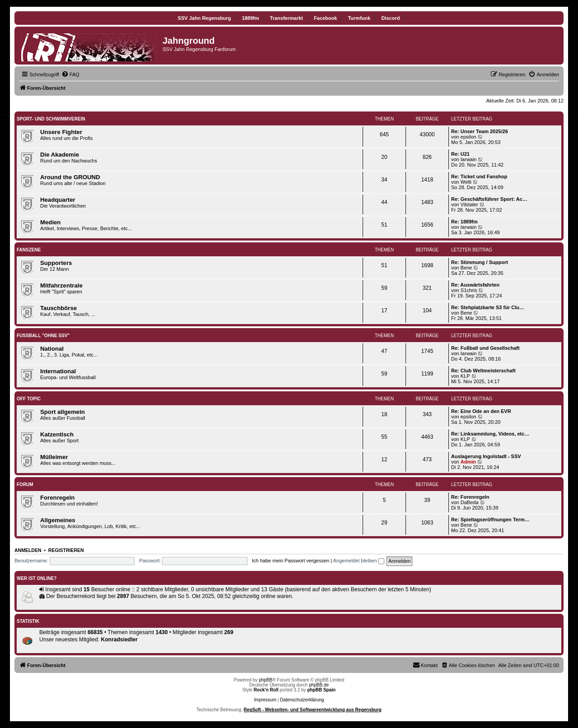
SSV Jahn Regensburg (205, 18)
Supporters (56, 263)
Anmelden (28, 550)
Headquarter (58, 200)
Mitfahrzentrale (61, 285)
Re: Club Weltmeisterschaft (483, 371)
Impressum (265, 700)
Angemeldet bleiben (359, 561)
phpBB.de (319, 685)
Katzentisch (57, 434)
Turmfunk (359, 18)
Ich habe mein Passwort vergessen (291, 561)
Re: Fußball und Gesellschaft (485, 348)
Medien (50, 222)
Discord (390, 18)
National (52, 349)
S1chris (469, 290)
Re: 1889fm (464, 222)
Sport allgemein (63, 412)
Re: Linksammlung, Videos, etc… (490, 434)
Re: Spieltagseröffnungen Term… (490, 519)
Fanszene (29, 250)
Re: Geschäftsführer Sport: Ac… (489, 199)
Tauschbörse (58, 308)
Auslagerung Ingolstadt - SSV (486, 456)
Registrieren (66, 550)
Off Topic (29, 399)
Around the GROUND (70, 177)
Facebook (325, 18)
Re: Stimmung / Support (480, 262)
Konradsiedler (119, 640)
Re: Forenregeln (470, 497)
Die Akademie (60, 155)
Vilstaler (469, 204)
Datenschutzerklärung (302, 700)
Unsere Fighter (61, 132)
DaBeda (470, 502)
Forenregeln (57, 498)
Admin (468, 462)
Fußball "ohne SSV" (43, 336)
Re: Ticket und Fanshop (479, 176)
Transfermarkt (287, 18)
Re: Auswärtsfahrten (475, 285)
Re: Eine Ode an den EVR (481, 411)
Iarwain (468, 159)
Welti (466, 182)
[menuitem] (70, 74)
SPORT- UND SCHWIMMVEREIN (51, 119)
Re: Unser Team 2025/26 (480, 131)
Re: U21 (460, 154)
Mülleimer (54, 457)
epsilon (468, 137)
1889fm (251, 18)
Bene (466, 268)
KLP (465, 376)
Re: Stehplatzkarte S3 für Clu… (488, 307)
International (58, 371)
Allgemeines (58, 520)
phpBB (266, 680)
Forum (25, 485)
